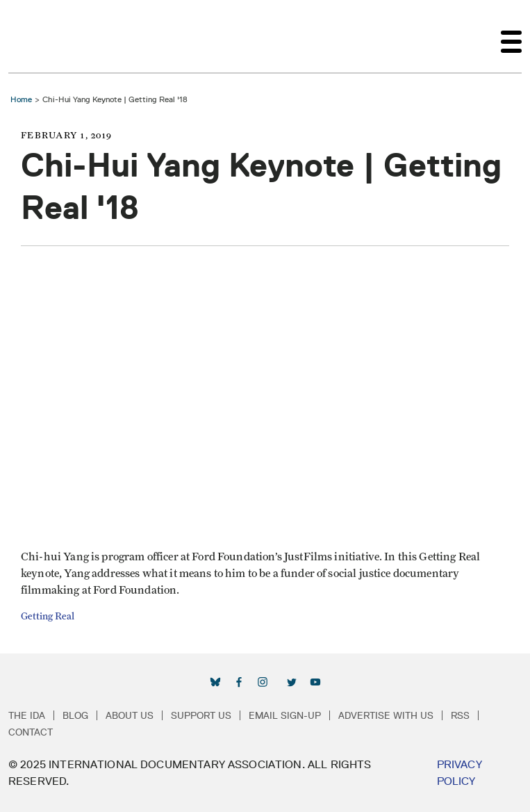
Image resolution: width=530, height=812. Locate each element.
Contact (31, 732)
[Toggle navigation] (511, 36)
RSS (460, 715)
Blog (75, 715)
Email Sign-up (285, 715)
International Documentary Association (33, 36)
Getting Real (48, 617)
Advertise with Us (386, 715)
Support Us (201, 715)
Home (21, 99)
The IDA (27, 715)
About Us (130, 715)
